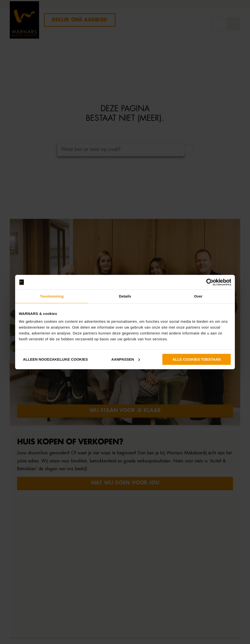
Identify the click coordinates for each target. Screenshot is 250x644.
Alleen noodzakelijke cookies (55, 359)
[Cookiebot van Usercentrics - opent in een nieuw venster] (210, 282)
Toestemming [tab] (52, 296)
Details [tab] (125, 296)
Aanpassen (126, 359)
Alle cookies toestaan (197, 359)
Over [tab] (198, 296)
